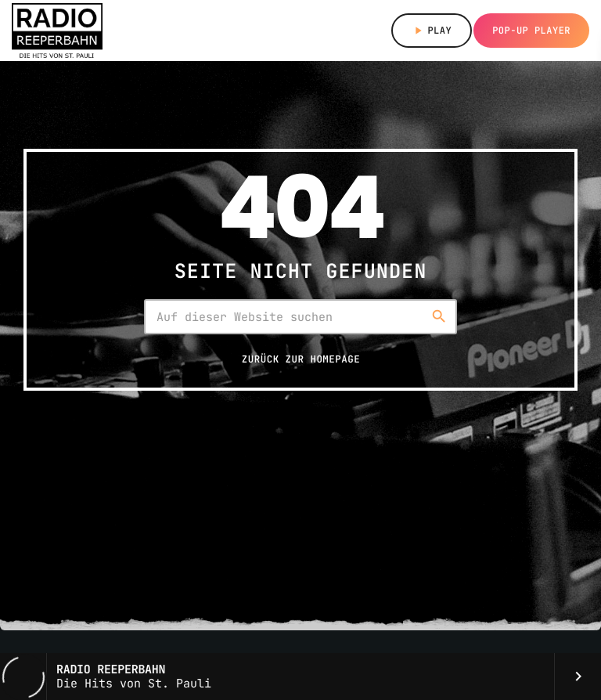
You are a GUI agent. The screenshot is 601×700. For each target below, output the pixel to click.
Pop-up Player (531, 31)
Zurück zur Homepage (301, 359)
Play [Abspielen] (432, 31)
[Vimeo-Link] (57, 31)
